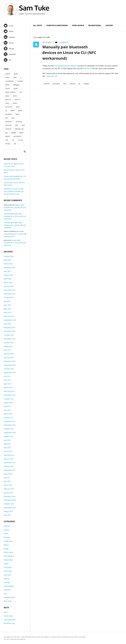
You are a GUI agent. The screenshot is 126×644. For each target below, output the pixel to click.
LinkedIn (9, 37)
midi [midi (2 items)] (16, 125)
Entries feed (8, 616)
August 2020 (8, 275)
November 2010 (10, 500)
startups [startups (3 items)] (8, 144)
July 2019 (7, 301)
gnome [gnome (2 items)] (20, 110)
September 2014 (10, 372)
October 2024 (9, 256)
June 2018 (7, 324)
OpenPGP (10, 54)
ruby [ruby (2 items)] (7, 140)
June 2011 (7, 481)
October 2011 (9, 466)
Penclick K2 (87, 68)
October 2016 (9, 335)
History (109, 25)
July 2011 (7, 478)
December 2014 (10, 361)
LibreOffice (8, 567)
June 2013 (7, 410)
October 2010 (9, 504)
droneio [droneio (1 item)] (8, 88)
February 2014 (9, 391)
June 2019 (7, 305)
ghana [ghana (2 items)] (18, 107)
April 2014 (7, 384)
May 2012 (7, 444)
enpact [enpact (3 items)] (7, 96)
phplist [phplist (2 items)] (22, 133)
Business (7, 537)
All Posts (38, 25)
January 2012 (9, 459)
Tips (5, 594)
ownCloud (7, 575)
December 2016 (10, 331)
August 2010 (8, 511)
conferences (8, 541)
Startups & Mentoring (57, 25)
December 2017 (10, 328)
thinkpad (86, 84)
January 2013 (9, 418)
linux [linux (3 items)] (13, 118)
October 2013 (9, 399)
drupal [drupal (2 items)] (16, 88)
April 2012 (7, 448)
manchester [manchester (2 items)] (9, 122)
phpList (7, 579)
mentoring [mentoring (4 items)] (8, 125)
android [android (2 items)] (8, 74)
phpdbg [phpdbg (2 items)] (13, 133)
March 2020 (8, 282)
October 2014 (9, 369)
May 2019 (7, 309)
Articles (6, 530)
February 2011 (9, 489)
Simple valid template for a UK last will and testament (15, 207)
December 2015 (10, 339)
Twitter (9, 31)
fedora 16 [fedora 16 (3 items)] (8, 100)
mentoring (8, 571)
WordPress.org (9, 623)
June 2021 (7, 271)
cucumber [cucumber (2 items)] (20, 81)
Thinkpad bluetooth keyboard (66, 66)
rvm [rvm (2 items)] (13, 140)
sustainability (9, 586)
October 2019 (9, 297)
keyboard (72, 84)
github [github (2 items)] (13, 110)
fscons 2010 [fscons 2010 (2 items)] (9, 107)
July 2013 (7, 406)
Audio (6, 534)
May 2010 (7, 515)
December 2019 (10, 290)
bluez (65, 84)
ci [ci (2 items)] (21, 77)
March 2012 (8, 451)
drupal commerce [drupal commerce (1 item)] (10, 92)
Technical (7, 590)
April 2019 (7, 312)
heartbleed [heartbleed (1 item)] (8, 114)
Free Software (9, 556)
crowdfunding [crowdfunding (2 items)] (9, 81)
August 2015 (8, 346)
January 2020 (9, 286)
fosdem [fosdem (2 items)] (15, 103)
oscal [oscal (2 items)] (23, 125)
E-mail (8, 26)
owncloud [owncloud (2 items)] (8, 129)
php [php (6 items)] (6, 133)
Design (6, 549)
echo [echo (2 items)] (21, 92)
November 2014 (10, 365)
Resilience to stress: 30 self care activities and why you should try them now (14, 191)
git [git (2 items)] (6, 110)
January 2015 (9, 358)
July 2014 (7, 376)
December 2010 (10, 496)
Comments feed (10, 620)
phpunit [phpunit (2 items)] (8, 136)
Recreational (95, 25)
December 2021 (10, 267)
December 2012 (10, 421)
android (7, 526)
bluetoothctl (56, 84)
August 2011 (8, 474)
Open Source (78, 25)
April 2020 (7, 279)
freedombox (8, 560)
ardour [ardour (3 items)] (7, 77)
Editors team (8, 552)
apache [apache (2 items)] (16, 74)
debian (6, 545)
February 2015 (9, 354)
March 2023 (8, 264)
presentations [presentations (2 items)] (18, 136)
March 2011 (8, 485)
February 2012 (9, 455)
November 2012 (10, 425)
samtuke (7, 214)
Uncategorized (9, 597)
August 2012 (8, 436)
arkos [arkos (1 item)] (15, 77)
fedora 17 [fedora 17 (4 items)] (18, 100)
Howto (6, 564)
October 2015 (9, 343)
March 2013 (8, 414)
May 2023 (7, 260)
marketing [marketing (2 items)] (19, 122)
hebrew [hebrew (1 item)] (18, 114)
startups (7, 582)
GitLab (9, 43)
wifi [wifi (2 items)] (15, 144)
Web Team (8, 601)
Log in (6, 612)
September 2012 (10, 433)
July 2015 (7, 350)
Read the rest (52, 76)
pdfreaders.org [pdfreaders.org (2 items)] (19, 129)
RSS (8, 60)
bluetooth (47, 84)
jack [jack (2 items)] (7, 118)
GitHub (9, 48)
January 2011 (9, 493)
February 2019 (9, 316)
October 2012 (9, 429)
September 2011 (10, 470)
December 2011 (10, 463)
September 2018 (10, 320)
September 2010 (10, 508)
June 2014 (7, 380)
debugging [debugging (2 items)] (16, 85)
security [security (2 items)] (20, 140)
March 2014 (8, 387)
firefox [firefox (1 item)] (7, 103)
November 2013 (10, 395)
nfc (79, 84)
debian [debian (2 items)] (7, 85)
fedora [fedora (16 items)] (15, 96)
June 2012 (7, 440)
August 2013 (8, 403)
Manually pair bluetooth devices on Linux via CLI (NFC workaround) (69, 52)
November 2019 (10, 294)
